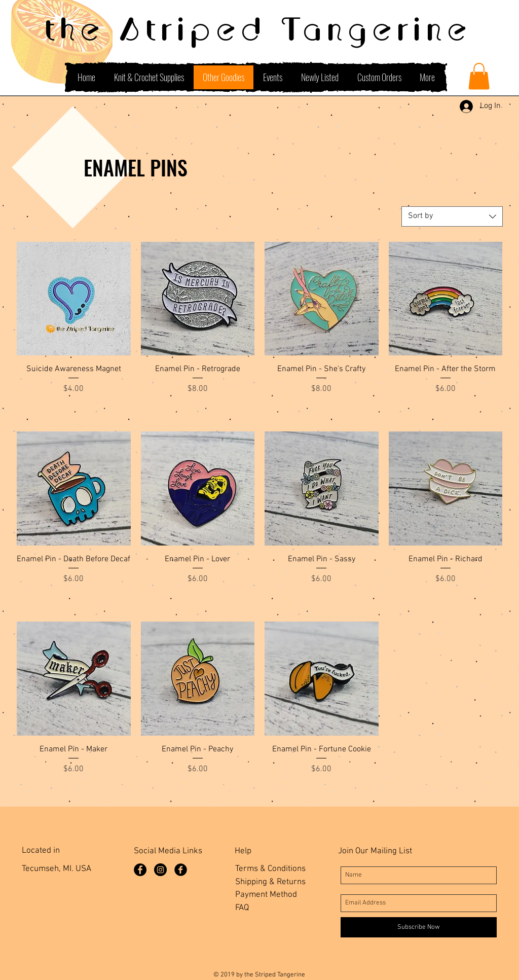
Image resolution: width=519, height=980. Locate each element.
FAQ (242, 908)
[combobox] (452, 216)
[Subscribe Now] (419, 927)
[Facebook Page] (140, 870)
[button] (479, 76)
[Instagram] (160, 870)
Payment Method (266, 895)
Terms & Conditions (270, 869)
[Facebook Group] (181, 870)
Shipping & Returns (270, 882)
